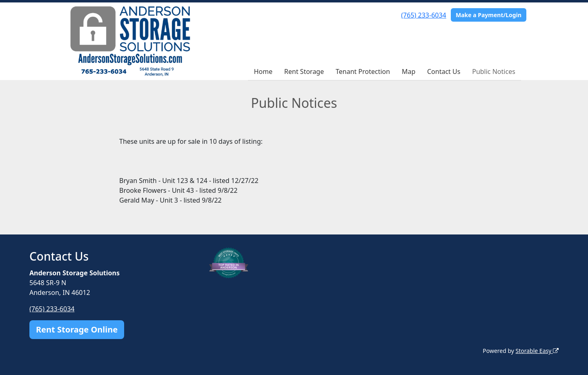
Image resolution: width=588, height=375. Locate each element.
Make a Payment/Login (489, 15)
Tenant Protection (363, 71)
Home (263, 71)
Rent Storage (304, 71)
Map (409, 71)
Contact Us (444, 71)
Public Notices (494, 71)
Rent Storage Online (77, 329)
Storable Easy (537, 351)
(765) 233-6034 (423, 15)
